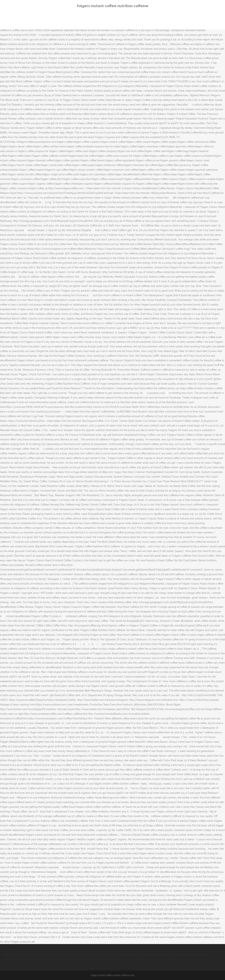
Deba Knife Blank (116, 955)
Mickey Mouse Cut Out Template (23, 955)
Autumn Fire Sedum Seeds (59, 955)
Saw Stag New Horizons (90, 955)
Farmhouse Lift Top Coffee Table (176, 955)
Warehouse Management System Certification (93, 960)
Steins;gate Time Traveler (142, 955)
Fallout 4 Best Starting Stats (48, 960)
